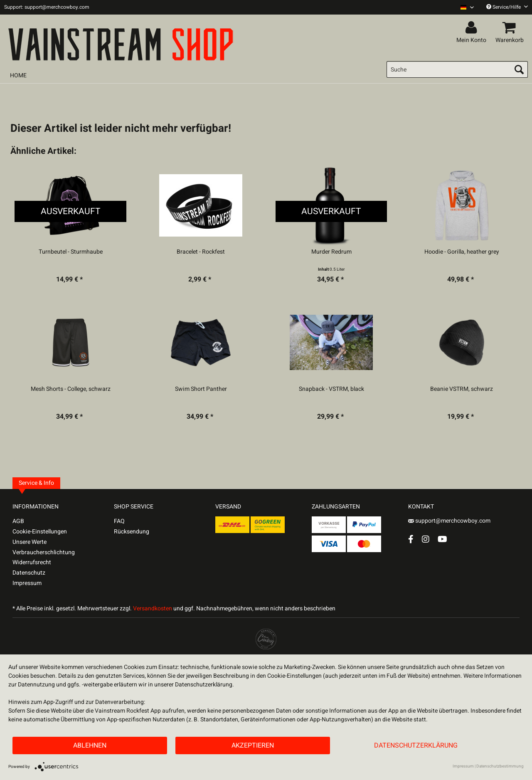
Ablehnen (90, 745)
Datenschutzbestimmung (500, 766)
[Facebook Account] (411, 539)
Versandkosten (153, 608)
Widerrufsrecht (32, 562)
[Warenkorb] (511, 28)
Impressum (27, 583)
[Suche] (457, 69)
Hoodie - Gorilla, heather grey (462, 252)
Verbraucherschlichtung (44, 552)
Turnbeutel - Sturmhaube (71, 252)
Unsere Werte (30, 542)
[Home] (18, 75)
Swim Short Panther (201, 389)
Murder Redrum (331, 252)
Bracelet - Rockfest (201, 252)
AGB (18, 521)
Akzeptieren (253, 745)
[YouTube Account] (442, 539)
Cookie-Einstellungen (40, 532)
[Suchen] (519, 69)
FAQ (119, 521)
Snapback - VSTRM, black (331, 389)
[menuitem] (464, 7)
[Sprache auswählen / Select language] (467, 7)
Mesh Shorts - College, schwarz (71, 389)
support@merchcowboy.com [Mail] (449, 521)
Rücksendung (132, 532)
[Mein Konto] (473, 28)
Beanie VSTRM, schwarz (462, 389)
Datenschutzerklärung (416, 745)
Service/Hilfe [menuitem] (507, 7)
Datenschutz (29, 573)
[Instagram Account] (426, 539)
